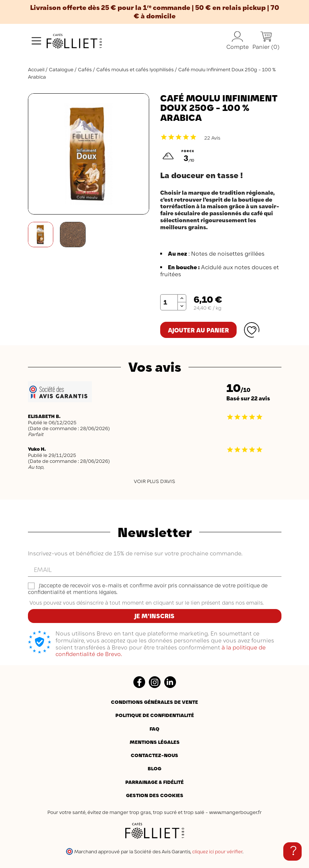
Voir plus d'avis (154, 481)
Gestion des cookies (155, 795)
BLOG (154, 768)
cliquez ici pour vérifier (217, 852)
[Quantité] (169, 302)
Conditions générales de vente (154, 702)
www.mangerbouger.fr (235, 812)
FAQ (154, 729)
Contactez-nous (154, 755)
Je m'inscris (154, 616)
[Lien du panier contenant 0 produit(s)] (266, 41)
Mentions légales (155, 742)
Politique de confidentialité (155, 715)
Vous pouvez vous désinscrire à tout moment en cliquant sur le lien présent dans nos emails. (146, 603)
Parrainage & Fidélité (154, 782)
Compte (238, 41)
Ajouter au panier (198, 330)
